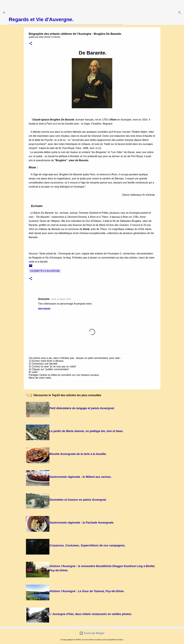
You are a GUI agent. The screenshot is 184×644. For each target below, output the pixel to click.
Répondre (44, 309)
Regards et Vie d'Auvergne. (41, 19)
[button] (31, 44)
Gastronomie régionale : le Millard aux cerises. (81, 477)
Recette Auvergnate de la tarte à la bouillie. (78, 454)
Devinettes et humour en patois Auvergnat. (78, 500)
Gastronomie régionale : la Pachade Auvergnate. (82, 523)
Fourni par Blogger (92, 633)
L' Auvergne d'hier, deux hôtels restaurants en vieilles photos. (91, 614)
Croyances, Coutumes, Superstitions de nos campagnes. (87, 545)
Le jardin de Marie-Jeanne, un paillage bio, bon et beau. (86, 431)
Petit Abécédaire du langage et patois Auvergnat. (82, 408)
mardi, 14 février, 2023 (61, 299)
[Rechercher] (180, 13)
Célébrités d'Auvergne (45, 271)
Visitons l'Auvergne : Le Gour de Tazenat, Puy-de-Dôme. (87, 591)
